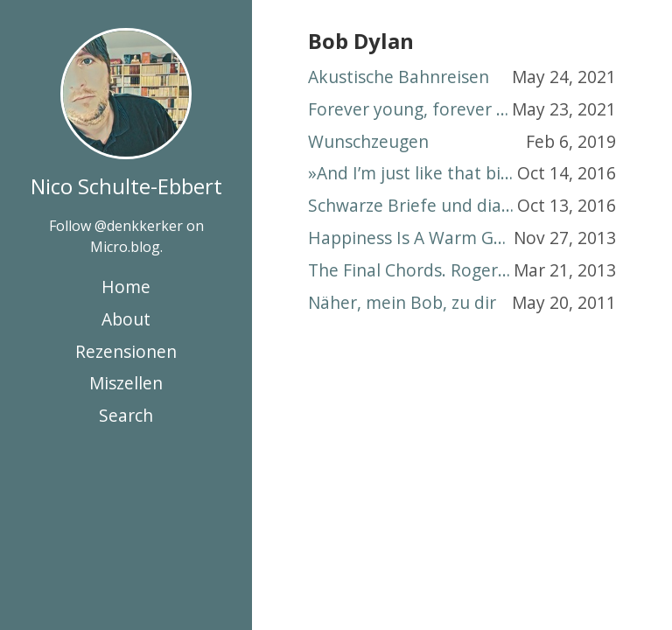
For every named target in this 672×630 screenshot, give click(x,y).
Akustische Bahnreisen (399, 77)
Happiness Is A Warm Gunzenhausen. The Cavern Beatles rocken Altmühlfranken (411, 238)
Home (126, 287)
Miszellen (126, 383)
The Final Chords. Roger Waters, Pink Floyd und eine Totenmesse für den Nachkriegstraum (411, 270)
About (126, 319)
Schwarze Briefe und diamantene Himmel (413, 205)
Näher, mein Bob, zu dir (402, 302)
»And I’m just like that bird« (413, 173)
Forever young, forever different (410, 109)
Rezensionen (126, 351)
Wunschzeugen (368, 141)
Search (126, 415)
